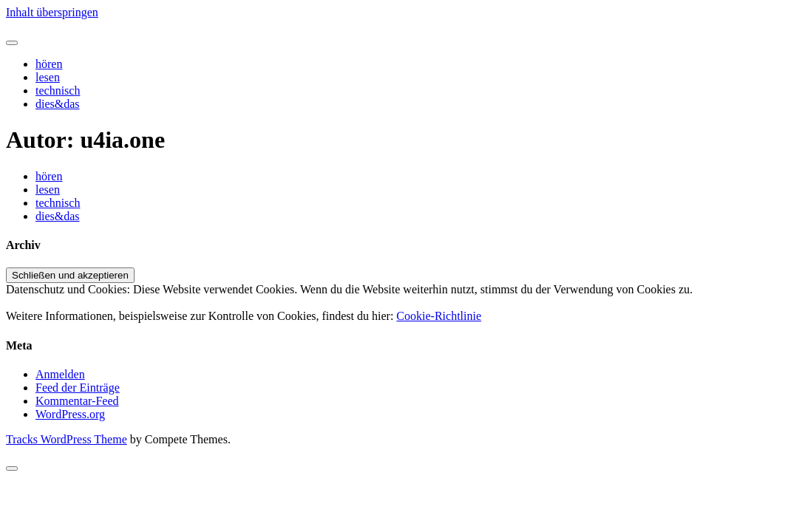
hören (49, 64)
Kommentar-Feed (77, 401)
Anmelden (60, 374)
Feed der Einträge (78, 388)
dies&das (58, 104)
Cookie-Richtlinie (439, 316)
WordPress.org (70, 414)
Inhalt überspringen (52, 12)
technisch (58, 91)
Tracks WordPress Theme (67, 439)
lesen (48, 77)
